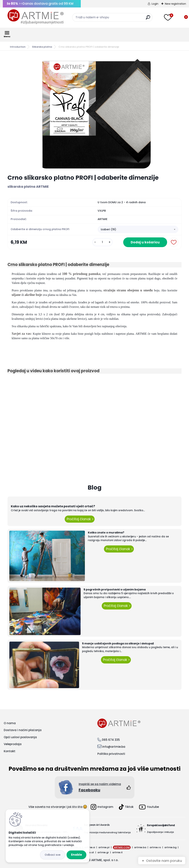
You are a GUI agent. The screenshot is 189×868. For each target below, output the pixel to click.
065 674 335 (111, 740)
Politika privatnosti (111, 754)
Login (155, 4)
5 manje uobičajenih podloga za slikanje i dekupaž (118, 643)
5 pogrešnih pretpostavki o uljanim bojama (115, 590)
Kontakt (10, 751)
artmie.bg (170, 847)
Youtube (149, 807)
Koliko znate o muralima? (106, 533)
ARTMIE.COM (122, 847)
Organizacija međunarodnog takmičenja (107, 832)
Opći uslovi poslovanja (20, 737)
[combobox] (138, 229)
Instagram (102, 807)
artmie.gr (103, 852)
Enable (76, 855)
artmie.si (90, 847)
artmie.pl (104, 847)
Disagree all (53, 855)
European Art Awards (97, 825)
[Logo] (36, 17)
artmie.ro (155, 847)
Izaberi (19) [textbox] (108, 229)
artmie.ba (140, 847)
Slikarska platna (42, 47)
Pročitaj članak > (80, 519)
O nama (10, 723)
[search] (148, 19)
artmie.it (117, 852)
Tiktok (126, 807)
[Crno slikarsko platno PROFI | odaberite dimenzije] (95, 112)
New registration (175, 4)
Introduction (18, 47)
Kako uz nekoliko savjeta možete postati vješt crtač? (53, 506)
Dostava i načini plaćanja (23, 730)
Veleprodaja (13, 744)
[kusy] (102, 242)
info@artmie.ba (114, 747)
